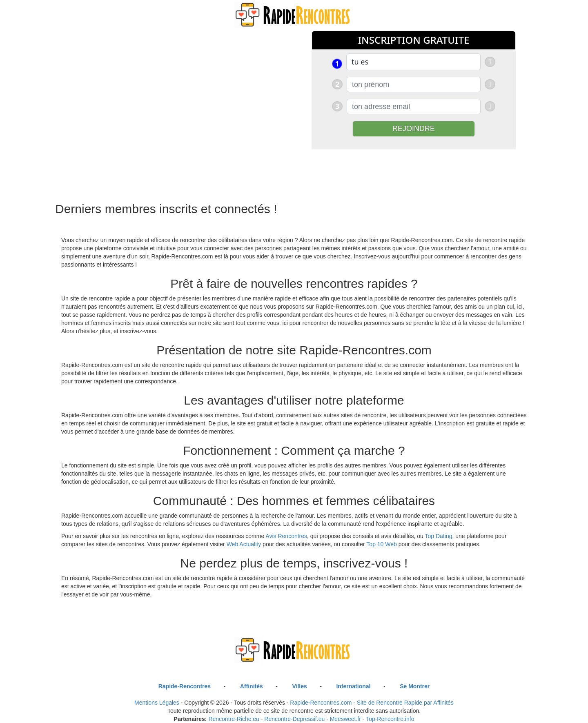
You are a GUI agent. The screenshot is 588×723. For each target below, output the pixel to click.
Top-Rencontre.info (390, 719)
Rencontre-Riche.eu (234, 719)
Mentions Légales (157, 703)
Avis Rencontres (286, 536)
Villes (299, 686)
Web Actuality (244, 544)
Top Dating (439, 536)
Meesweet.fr (345, 719)
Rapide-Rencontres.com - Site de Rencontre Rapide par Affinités (372, 703)
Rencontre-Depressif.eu (294, 719)
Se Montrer (415, 686)
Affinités (252, 686)
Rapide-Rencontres (185, 686)
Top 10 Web (381, 544)
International (353, 686)
